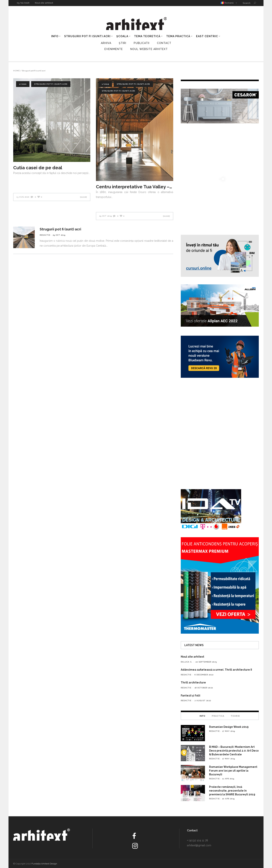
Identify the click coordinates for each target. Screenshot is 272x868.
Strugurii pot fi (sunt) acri (51, 84)
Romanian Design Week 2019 (229, 727)
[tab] (202, 716)
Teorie (235, 716)
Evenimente (114, 49)
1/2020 (23, 84)
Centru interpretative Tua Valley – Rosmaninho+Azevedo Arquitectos (134, 187)
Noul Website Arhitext (149, 49)
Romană (227, 3)
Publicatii (142, 43)
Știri (122, 43)
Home (17, 71)
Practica (218, 716)
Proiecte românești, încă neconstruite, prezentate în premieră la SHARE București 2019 (232, 791)
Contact (164, 43)
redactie (45, 235)
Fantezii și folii (190, 696)
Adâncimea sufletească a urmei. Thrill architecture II (216, 670)
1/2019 (105, 84)
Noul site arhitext (44, 3)
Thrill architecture (193, 683)
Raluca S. (187, 662)
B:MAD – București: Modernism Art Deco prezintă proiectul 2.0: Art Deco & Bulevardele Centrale (234, 751)
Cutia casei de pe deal (38, 168)
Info (202, 716)
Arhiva (106, 43)
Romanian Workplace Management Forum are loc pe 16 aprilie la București (233, 771)
